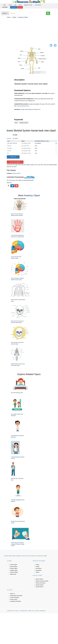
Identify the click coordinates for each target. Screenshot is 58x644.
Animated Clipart (28, 5)
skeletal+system (24, 123)
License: (9, 138)
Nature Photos (39, 579)
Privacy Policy (14, 599)
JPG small (9, 151)
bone (16, 123)
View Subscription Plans (23, 106)
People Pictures (40, 585)
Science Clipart (14, 572)
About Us (12, 594)
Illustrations (39, 570)
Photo (20, 5)
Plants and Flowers (41, 583)
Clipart (10, 5)
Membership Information (16, 596)
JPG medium (10, 148)
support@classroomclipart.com (33, 109)
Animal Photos (39, 587)
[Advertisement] (29, 30)
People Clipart (14, 568)
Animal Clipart (14, 567)
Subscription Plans (14, 180)
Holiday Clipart (14, 570)
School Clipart (14, 565)
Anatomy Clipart (23, 17)
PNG (15, 5)
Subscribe (14, 7)
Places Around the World (42, 581)
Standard (16, 139)
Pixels (23, 141)
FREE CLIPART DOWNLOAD (12, 143)
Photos (38, 567)
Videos (38, 572)
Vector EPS (9, 146)
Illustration (38, 5)
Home (5, 5)
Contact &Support (15, 597)
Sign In (20, 7)
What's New (13, 574)
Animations (39, 568)
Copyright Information (16, 601)
